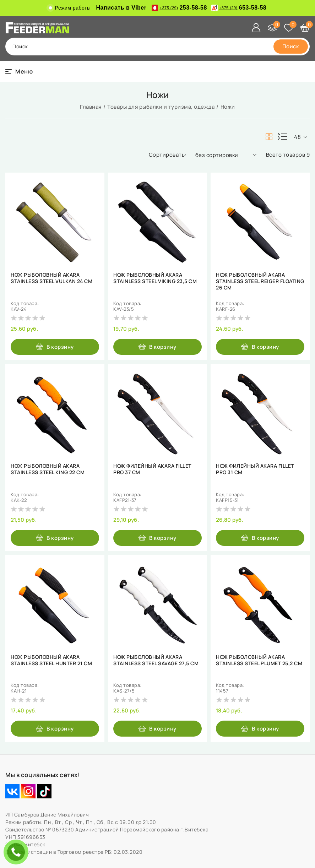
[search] (291, 47)
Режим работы (70, 8)
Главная (91, 107)
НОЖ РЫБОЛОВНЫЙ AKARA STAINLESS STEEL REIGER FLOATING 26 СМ (260, 281)
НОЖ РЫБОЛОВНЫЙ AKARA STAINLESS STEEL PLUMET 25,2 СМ (259, 660)
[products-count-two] (269, 137)
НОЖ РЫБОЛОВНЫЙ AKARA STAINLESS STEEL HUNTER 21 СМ (51, 660)
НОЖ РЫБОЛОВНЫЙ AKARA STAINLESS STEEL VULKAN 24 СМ (51, 278)
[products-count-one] (283, 137)
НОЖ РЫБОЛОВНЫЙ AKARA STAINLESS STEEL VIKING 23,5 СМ (155, 278)
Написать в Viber (121, 8)
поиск (20, 46)
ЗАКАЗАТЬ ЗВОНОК (18, 852)
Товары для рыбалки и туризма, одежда (161, 107)
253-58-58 (179, 8)
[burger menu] (19, 71)
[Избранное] (289, 28)
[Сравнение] (272, 28)
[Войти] (256, 28)
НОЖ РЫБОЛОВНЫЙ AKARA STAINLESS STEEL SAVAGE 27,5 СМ (156, 660)
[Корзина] (305, 28)
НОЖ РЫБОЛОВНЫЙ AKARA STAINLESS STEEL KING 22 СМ (48, 469)
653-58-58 (239, 8)
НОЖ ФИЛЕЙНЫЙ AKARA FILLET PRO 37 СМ (152, 469)
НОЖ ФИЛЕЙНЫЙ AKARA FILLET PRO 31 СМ (255, 469)
